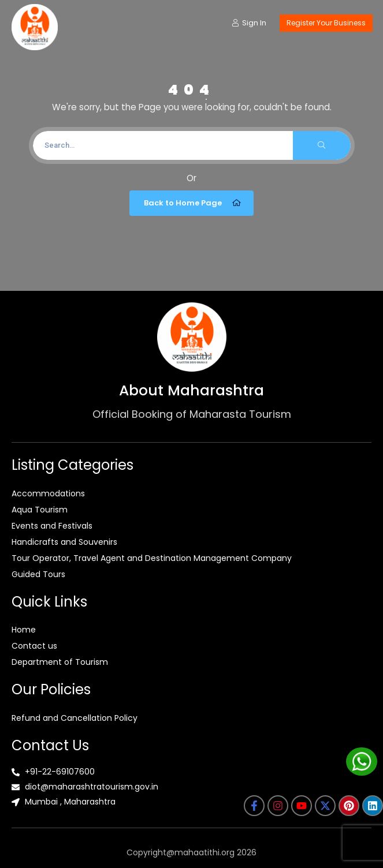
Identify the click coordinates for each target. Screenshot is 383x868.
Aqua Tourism (40, 510)
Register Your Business (326, 23)
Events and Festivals (52, 526)
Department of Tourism (60, 662)
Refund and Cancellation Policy (75, 718)
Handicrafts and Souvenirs (64, 542)
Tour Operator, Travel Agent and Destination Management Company (152, 558)
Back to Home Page (193, 203)
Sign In (249, 23)
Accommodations (48, 493)
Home (24, 630)
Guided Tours (38, 574)
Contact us (34, 646)
